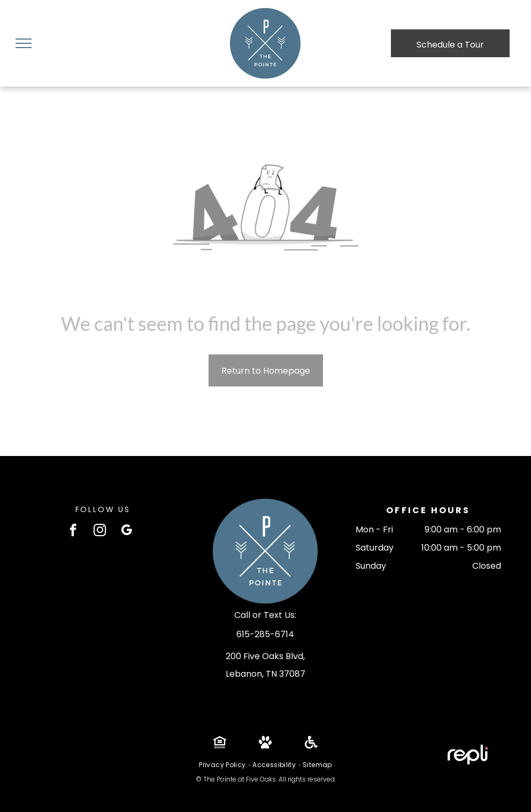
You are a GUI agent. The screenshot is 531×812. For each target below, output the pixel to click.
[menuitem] (223, 765)
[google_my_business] (126, 531)
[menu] (24, 43)
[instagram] (100, 531)
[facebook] (73, 531)
